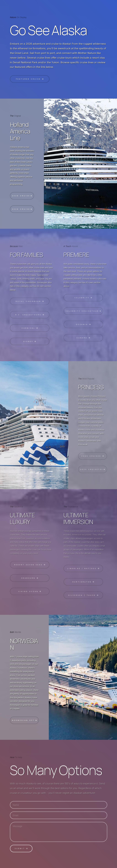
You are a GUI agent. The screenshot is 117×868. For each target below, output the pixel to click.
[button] (30, 79)
